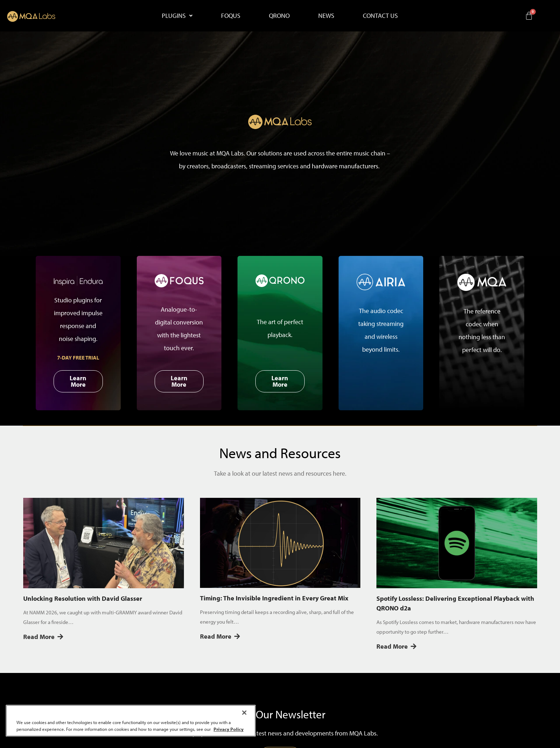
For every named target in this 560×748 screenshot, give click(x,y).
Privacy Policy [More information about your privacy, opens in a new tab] (229, 729)
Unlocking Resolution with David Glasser (83, 598)
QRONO (279, 16)
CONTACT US (380, 16)
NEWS (326, 16)
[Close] (244, 713)
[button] (177, 16)
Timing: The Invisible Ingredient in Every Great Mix (274, 598)
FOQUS (231, 16)
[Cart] (529, 16)
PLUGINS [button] (177, 16)
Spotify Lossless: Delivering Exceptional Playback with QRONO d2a (455, 603)
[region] (131, 721)
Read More (43, 637)
